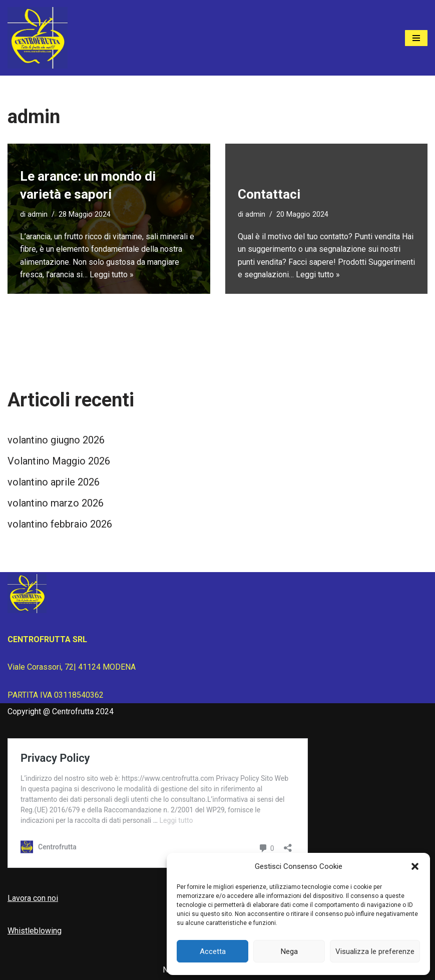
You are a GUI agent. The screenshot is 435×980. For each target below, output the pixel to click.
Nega (289, 951)
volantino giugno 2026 (56, 440)
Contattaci (269, 194)
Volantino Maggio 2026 (59, 461)
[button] (415, 866)
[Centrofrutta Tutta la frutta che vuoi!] (38, 38)
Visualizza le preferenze (375, 951)
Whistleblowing (35, 931)
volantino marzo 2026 (56, 503)
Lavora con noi (33, 898)
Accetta (213, 951)
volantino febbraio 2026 (60, 524)
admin (38, 214)
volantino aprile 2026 (54, 482)
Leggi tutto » (112, 275)
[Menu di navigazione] (416, 38)
